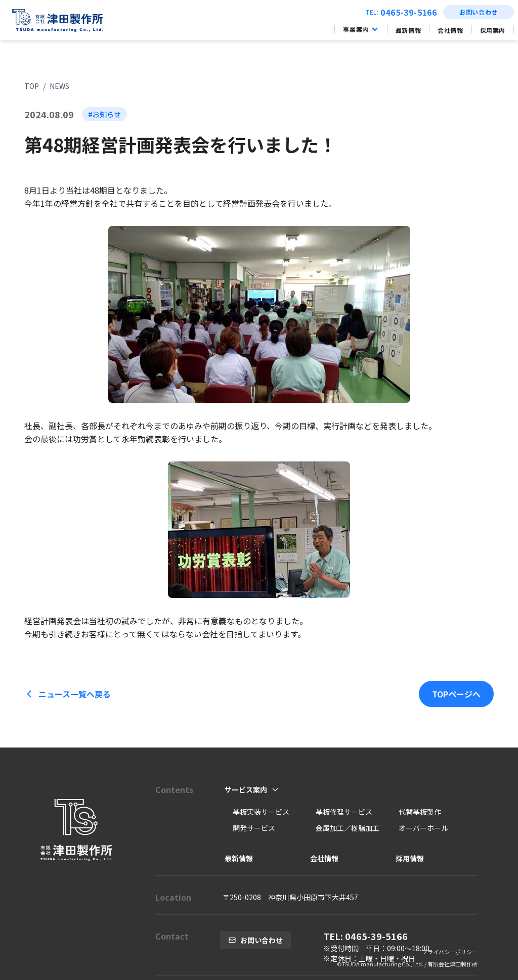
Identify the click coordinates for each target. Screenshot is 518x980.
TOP (32, 86)
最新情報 (408, 30)
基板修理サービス (344, 812)
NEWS (59, 86)
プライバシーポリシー (450, 952)
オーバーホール (423, 828)
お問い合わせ (479, 12)
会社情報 (450, 30)
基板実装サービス (261, 812)
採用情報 (410, 858)
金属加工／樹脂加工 (348, 828)
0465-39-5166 (409, 12)
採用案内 (493, 30)
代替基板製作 (420, 812)
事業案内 (361, 29)
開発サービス (254, 828)
